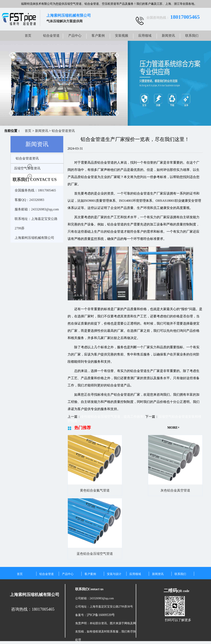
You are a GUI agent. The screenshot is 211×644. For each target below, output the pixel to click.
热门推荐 (83, 428)
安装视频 (122, 36)
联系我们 (192, 36)
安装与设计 (114, 574)
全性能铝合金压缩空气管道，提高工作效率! (113, 417)
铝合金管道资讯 (63, 131)
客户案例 (98, 36)
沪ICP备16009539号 (101, 615)
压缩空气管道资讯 (27, 168)
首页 (28, 36)
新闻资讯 (168, 36)
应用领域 (145, 36)
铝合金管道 (51, 36)
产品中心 (75, 36)
